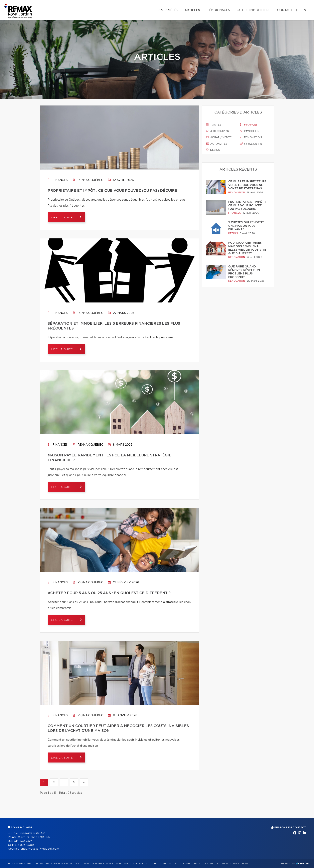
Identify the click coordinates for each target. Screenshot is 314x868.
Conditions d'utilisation (198, 864)
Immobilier (250, 131)
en (304, 10)
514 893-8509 (24, 845)
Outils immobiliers (254, 10)
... (64, 782)
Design (213, 150)
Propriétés (168, 10)
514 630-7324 (23, 841)
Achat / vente (219, 137)
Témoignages (218, 10)
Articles (192, 10)
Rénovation (251, 137)
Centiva (303, 863)
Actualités (216, 144)
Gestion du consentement (232, 864)
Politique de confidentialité (163, 864)
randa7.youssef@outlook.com (39, 849)
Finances (58, 180)
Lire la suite (64, 218)
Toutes (213, 125)
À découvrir (217, 131)
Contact (285, 10)
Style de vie (251, 144)
